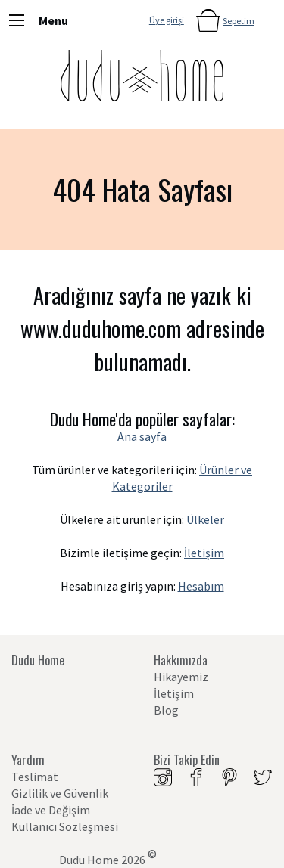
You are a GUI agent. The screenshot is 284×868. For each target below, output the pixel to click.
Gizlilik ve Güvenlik (60, 793)
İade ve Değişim (51, 810)
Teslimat (35, 777)
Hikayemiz (181, 677)
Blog (166, 710)
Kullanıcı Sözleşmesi (65, 826)
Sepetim (239, 21)
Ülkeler (205, 519)
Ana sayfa (142, 436)
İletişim (204, 553)
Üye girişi (167, 20)
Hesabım (201, 586)
